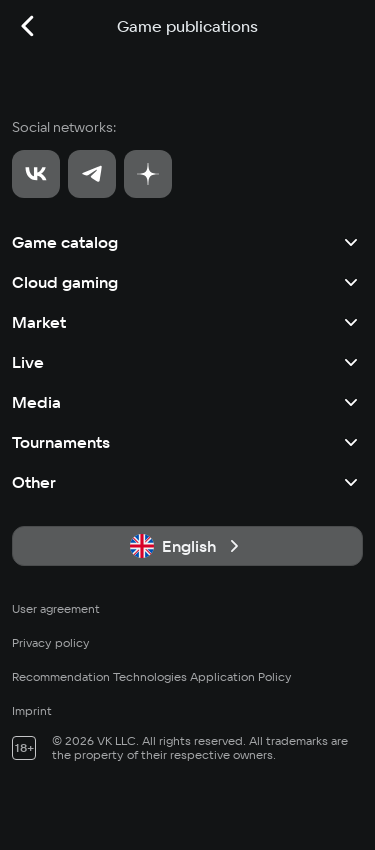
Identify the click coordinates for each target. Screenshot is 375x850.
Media (187, 402)
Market (187, 322)
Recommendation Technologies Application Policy (152, 676)
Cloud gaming (187, 282)
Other (187, 482)
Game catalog (187, 242)
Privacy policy (51, 642)
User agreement (56, 608)
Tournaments (187, 442)
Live (187, 362)
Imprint (32, 710)
